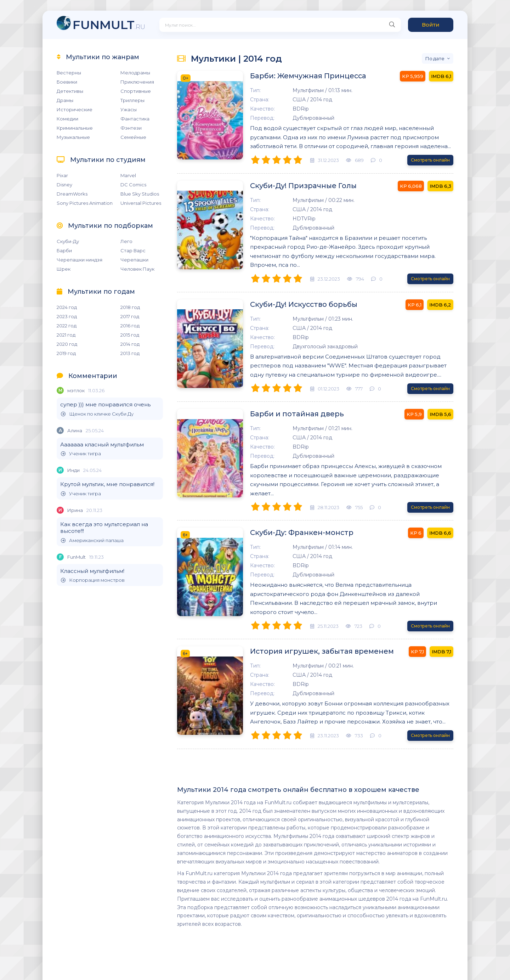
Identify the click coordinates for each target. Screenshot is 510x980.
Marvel (128, 175)
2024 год (67, 307)
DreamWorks (72, 194)
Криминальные (75, 128)
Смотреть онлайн (430, 160)
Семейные (133, 137)
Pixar (62, 175)
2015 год (130, 335)
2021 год (66, 335)
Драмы (65, 100)
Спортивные (136, 91)
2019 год (66, 353)
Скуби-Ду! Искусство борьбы (299, 305)
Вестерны (69, 73)
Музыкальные (73, 137)
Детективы (70, 91)
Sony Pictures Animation (85, 203)
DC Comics (133, 185)
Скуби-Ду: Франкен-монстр (296, 533)
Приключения (137, 82)
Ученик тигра (81, 454)
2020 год (67, 344)
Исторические (75, 109)
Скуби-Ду (68, 241)
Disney (64, 185)
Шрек (64, 269)
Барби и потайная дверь (291, 414)
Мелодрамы (135, 73)
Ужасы (129, 109)
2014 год (130, 344)
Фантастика (135, 119)
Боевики (67, 82)
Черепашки (134, 260)
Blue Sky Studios (140, 194)
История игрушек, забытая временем (316, 652)
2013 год (130, 353)
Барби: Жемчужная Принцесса (303, 76)
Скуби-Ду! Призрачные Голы (298, 186)
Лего (126, 241)
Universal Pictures (141, 203)
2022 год (67, 326)
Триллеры (132, 100)
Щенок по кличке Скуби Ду (97, 414)
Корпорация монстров (93, 580)
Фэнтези (131, 128)
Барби (64, 250)
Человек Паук (137, 269)
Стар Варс (133, 250)
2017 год (130, 316)
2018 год (130, 307)
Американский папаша (92, 540)
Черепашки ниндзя (80, 260)
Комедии (67, 119)
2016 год (130, 326)
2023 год (67, 316)
